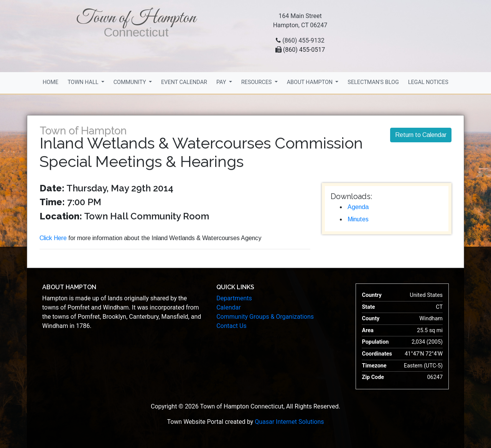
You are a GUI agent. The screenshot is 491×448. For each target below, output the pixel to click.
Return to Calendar (421, 135)
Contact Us (231, 326)
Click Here (53, 238)
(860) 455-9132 (303, 40)
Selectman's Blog (373, 82)
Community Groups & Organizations (265, 317)
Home (50, 82)
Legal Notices (428, 82)
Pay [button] (222, 82)
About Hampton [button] (311, 82)
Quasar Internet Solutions (289, 422)
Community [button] (131, 82)
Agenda (358, 207)
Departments (234, 298)
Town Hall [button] (84, 82)
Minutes (358, 219)
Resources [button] (257, 82)
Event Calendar (184, 82)
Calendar (228, 307)
